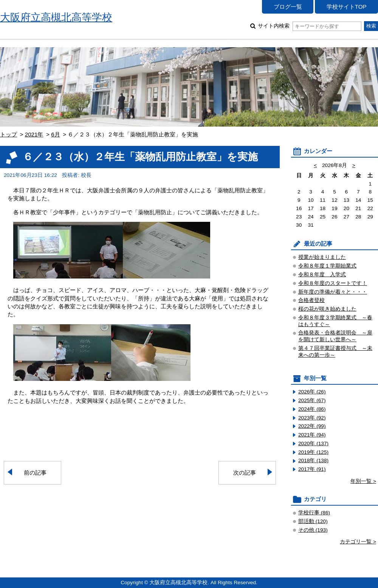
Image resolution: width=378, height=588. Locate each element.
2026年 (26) (312, 392)
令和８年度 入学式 (322, 275)
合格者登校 (311, 300)
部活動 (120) (313, 521)
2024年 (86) (312, 409)
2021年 (34, 134)
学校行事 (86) (314, 513)
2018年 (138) (313, 460)
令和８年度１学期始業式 (327, 266)
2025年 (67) (312, 400)
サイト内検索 (309, 26)
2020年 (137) (313, 443)
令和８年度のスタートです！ (333, 283)
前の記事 (35, 473)
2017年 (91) (312, 469)
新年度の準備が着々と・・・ (333, 292)
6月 (55, 134)
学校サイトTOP (347, 7)
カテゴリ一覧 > (358, 542)
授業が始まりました (322, 257)
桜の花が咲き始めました (327, 309)
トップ (9, 134)
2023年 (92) (312, 418)
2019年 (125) (313, 452)
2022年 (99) (312, 426)
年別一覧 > (363, 481)
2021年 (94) (312, 435)
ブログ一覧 (288, 7)
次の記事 (245, 473)
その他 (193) (313, 530)
